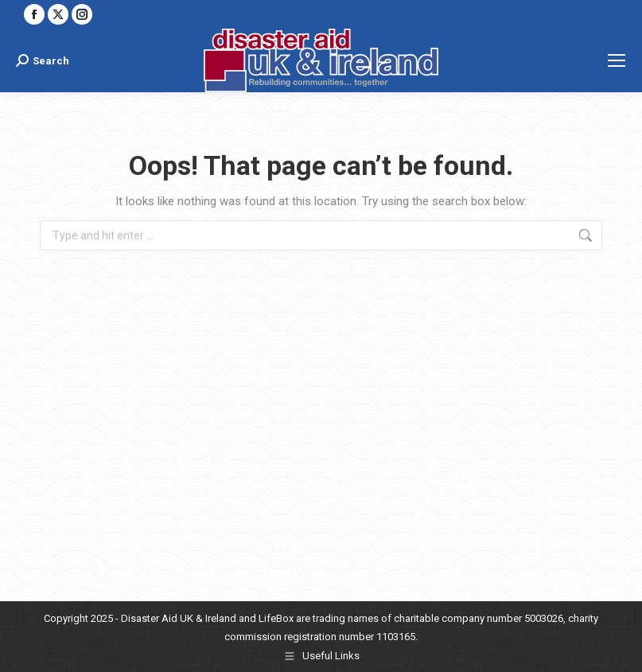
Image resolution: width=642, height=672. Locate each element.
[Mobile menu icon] (617, 60)
